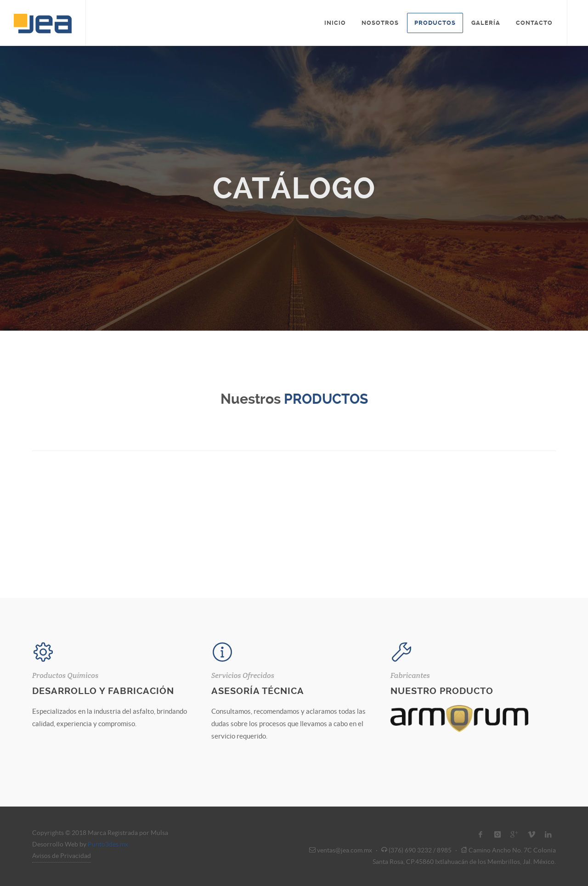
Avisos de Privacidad (62, 856)
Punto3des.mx (108, 844)
